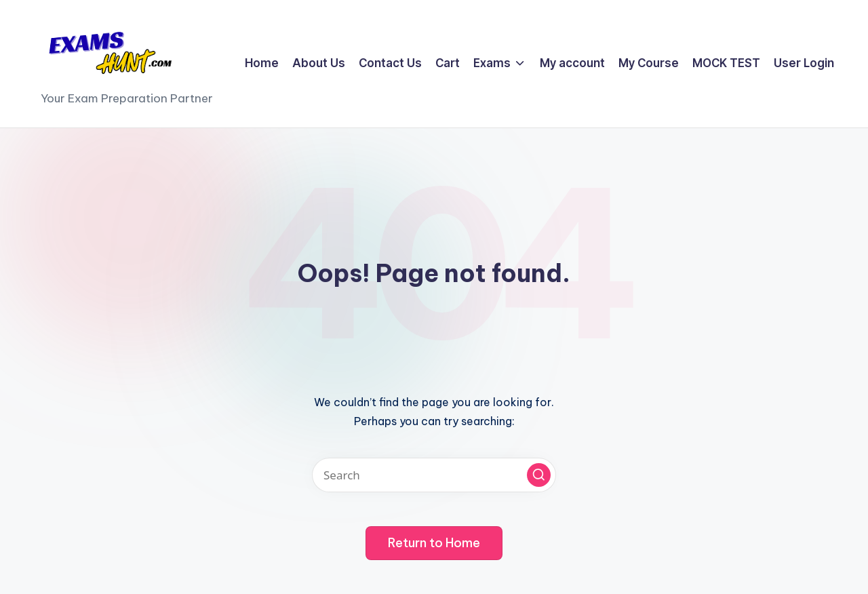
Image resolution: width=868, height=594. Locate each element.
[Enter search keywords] (434, 475)
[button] (539, 475)
